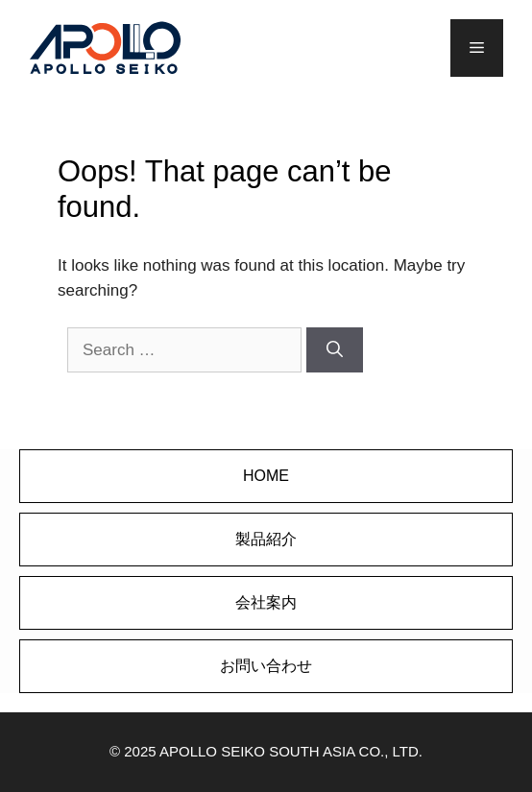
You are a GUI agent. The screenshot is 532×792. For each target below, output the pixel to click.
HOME (266, 476)
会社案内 (266, 602)
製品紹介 (266, 539)
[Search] (335, 350)
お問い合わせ (266, 666)
